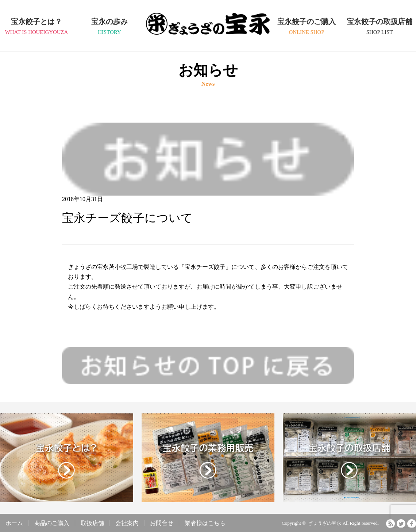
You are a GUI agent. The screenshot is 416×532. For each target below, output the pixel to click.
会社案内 (127, 523)
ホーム (14, 523)
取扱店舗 (92, 523)
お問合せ (162, 523)
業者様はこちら (205, 523)
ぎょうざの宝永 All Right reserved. (343, 523)
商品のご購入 (52, 523)
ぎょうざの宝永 (208, 31)
